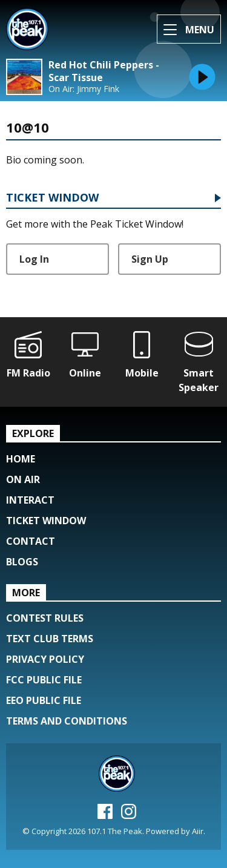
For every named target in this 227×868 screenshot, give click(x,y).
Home (21, 459)
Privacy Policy (45, 659)
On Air (23, 479)
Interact (30, 500)
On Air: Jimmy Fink (84, 89)
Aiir (198, 831)
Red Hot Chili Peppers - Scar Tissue (104, 71)
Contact (31, 541)
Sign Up (150, 259)
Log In (34, 259)
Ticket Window (52, 198)
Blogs (22, 562)
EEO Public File (44, 700)
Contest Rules (45, 618)
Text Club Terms (50, 639)
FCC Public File (44, 680)
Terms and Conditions (67, 721)
